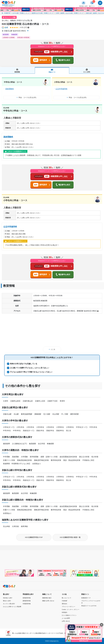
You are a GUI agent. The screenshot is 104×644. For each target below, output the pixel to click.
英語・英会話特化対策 (72, 460)
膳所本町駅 (75, 414)
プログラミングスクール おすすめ (91, 602)
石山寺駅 (56, 414)
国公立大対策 (84, 457)
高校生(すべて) (29, 431)
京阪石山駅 (7, 414)
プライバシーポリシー (68, 607)
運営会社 (64, 604)
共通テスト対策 (9, 460)
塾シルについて (66, 598)
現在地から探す (8, 598)
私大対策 (95, 457)
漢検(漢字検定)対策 (41, 460)
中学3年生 (17, 431)
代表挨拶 (64, 601)
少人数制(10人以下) (19, 444)
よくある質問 (66, 618)
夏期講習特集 (27, 601)
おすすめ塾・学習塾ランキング (21, 13)
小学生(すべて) (9, 427)
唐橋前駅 (38, 414)
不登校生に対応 (88, 460)
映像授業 (50, 444)
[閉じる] (102, 625)
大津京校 (15, 526)
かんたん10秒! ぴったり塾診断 (12, 607)
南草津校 (24, 526)
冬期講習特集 (27, 604)
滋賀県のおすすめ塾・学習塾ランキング (43, 13)
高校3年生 (60, 431)
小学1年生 (20, 427)
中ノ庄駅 (65, 414)
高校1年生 (40, 431)
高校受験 (15, 457)
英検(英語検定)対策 (24, 460)
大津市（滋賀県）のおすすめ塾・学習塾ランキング (70, 13)
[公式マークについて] (5, 27)
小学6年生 (70, 427)
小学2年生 (30, 427)
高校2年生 (50, 431)
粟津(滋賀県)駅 (27, 414)
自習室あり (37, 464)
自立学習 (41, 444)
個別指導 (6, 444)
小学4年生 (50, 427)
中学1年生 (93, 427)
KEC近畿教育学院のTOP (34, 537)
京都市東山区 (28, 401)
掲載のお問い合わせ (48, 601)
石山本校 (6, 526)
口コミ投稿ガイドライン (69, 615)
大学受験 (24, 457)
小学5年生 (60, 427)
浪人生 (69, 431)
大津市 (6, 401)
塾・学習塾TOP (6, 13)
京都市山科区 (15, 401)
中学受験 (6, 457)
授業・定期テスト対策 (49, 457)
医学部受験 (34, 457)
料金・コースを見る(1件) (26, 97)
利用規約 (64, 612)
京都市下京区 (52, 401)
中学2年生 (7, 431)
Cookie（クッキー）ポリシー (71, 609)
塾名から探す (7, 601)
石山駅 (16, 414)
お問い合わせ (66, 621)
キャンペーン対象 (10, 17)
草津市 (62, 401)
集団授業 (32, 444)
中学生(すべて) (82, 427)
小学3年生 (40, 427)
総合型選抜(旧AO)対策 (68, 457)
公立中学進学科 (61, 89)
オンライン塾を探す (9, 604)
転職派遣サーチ (86, 598)
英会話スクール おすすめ (89, 606)
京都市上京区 (40, 401)
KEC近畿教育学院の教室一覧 (70, 537)
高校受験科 (10, 89)
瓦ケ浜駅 (47, 414)
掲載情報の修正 (47, 598)
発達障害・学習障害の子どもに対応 (17, 464)
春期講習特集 (27, 598)
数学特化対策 (56, 460)
